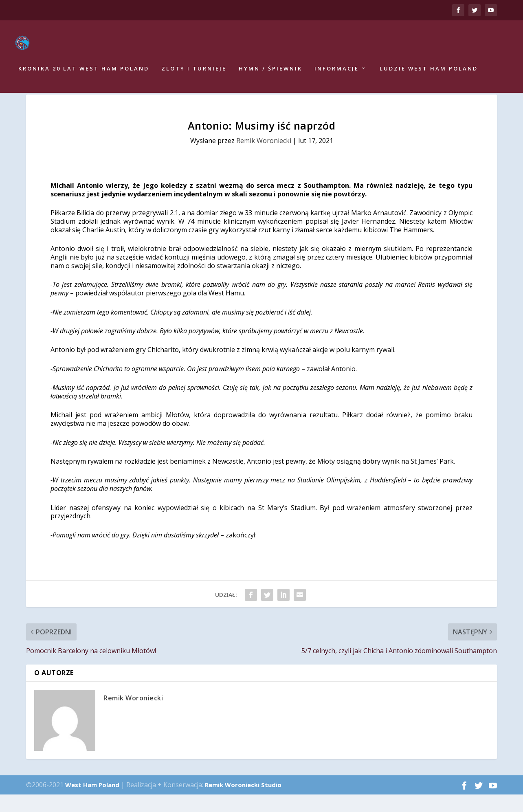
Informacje (337, 72)
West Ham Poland (92, 802)
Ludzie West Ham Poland (429, 72)
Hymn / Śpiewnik (270, 72)
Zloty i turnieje (194, 72)
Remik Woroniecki (264, 158)
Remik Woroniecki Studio (243, 802)
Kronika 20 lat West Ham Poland (84, 72)
